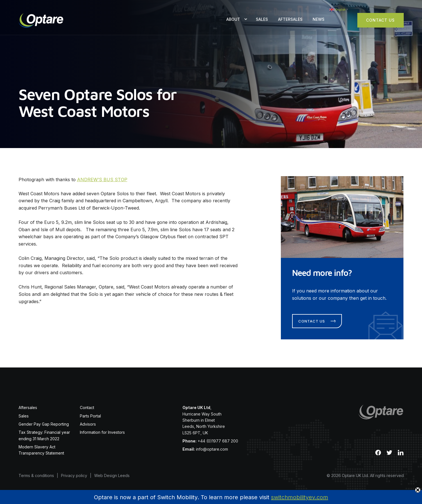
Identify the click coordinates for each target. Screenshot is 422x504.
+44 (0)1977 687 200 (218, 441)
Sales (262, 19)
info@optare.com (212, 449)
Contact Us (380, 20)
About (233, 19)
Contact (87, 407)
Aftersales (290, 19)
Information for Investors (102, 432)
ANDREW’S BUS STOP (102, 180)
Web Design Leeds (112, 475)
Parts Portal (90, 416)
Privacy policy (74, 475)
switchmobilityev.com (300, 497)
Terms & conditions (36, 475)
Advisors (88, 424)
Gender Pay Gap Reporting (44, 424)
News (319, 19)
